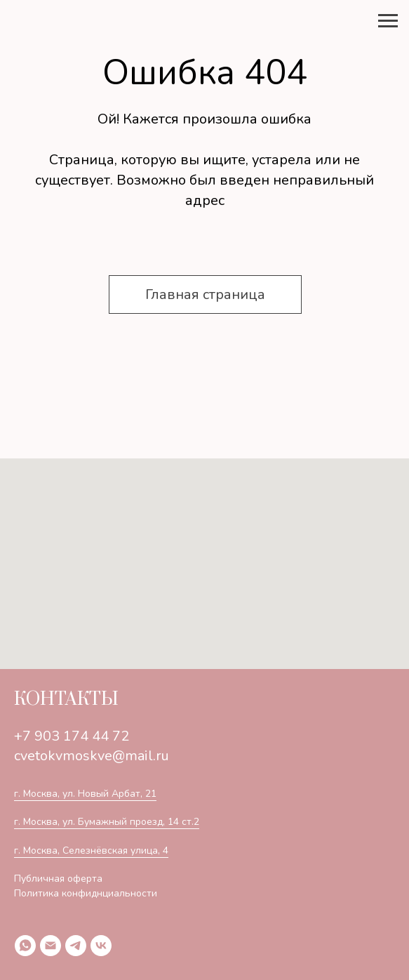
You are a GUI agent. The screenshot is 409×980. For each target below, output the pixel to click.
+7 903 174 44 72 (72, 736)
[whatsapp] (25, 946)
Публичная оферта (58, 879)
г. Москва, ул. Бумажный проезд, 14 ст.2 (107, 822)
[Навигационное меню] (388, 21)
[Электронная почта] (51, 946)
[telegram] (76, 946)
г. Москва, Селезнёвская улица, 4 (91, 850)
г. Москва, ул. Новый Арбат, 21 (85, 794)
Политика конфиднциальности (86, 893)
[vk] (101, 946)
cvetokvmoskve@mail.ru (92, 756)
